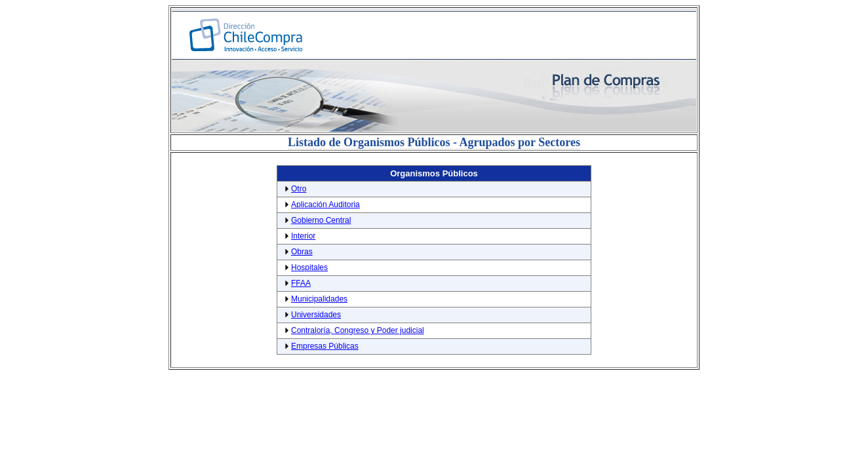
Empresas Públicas (325, 346)
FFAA (301, 283)
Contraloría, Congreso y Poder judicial (358, 330)
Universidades (316, 315)
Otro (299, 189)
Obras (302, 252)
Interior (303, 236)
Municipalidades (319, 299)
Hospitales (309, 267)
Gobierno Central (321, 220)
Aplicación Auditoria (325, 205)
